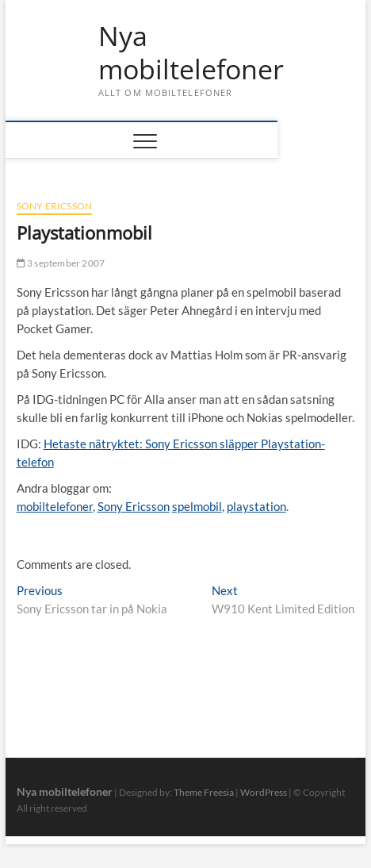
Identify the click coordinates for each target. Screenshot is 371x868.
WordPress (264, 792)
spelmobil (197, 506)
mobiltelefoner (55, 506)
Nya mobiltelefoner (191, 53)
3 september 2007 (61, 263)
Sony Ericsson (55, 206)
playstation (256, 506)
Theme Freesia (204, 792)
